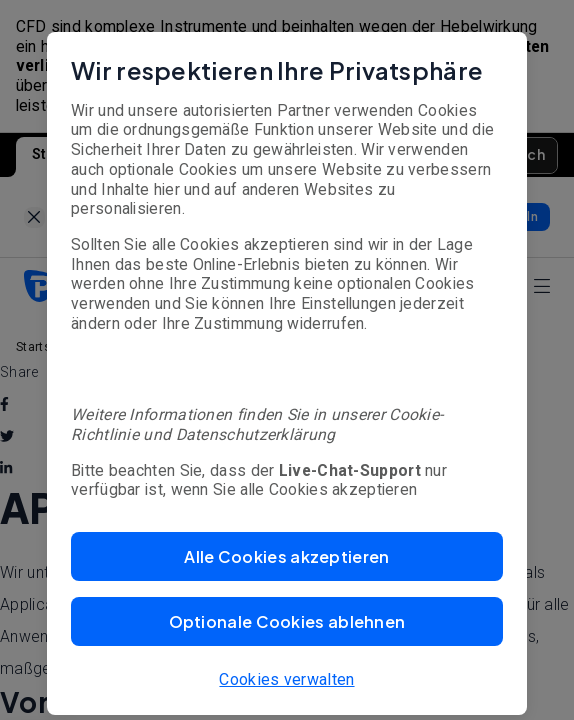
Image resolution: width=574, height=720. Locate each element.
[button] (287, 556)
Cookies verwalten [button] (286, 679)
